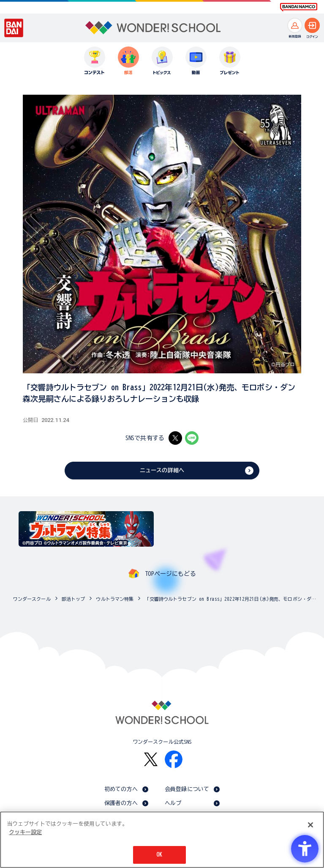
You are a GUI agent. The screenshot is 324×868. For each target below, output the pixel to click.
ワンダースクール (32, 599)
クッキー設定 (25, 832)
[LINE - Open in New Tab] (192, 438)
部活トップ (74, 599)
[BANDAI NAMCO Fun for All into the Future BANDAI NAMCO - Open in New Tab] (299, 7)
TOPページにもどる (170, 574)
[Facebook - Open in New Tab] (174, 759)
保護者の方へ (121, 803)
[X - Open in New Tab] (175, 438)
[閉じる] (310, 825)
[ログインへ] (312, 25)
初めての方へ (121, 789)
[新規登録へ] (295, 25)
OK (159, 855)
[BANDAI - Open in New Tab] (14, 28)
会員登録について (187, 789)
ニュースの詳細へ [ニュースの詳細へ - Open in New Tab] (162, 470)
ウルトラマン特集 (115, 599)
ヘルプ (173, 803)
